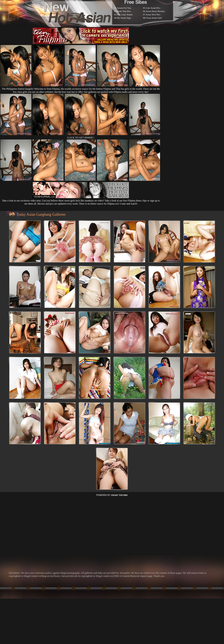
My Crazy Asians (125, 14)
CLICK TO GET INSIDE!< (81, 138)
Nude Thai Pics (124, 11)
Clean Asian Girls (154, 18)
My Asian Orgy (124, 18)
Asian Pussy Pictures (155, 11)
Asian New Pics (153, 14)
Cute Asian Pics (153, 8)
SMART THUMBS (119, 495)
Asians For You (124, 8)
